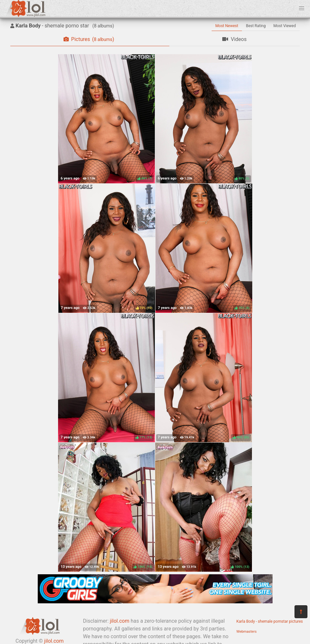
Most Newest (227, 26)
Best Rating (256, 26)
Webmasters (247, 632)
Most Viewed (285, 26)
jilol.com (120, 621)
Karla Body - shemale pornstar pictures (270, 621)
